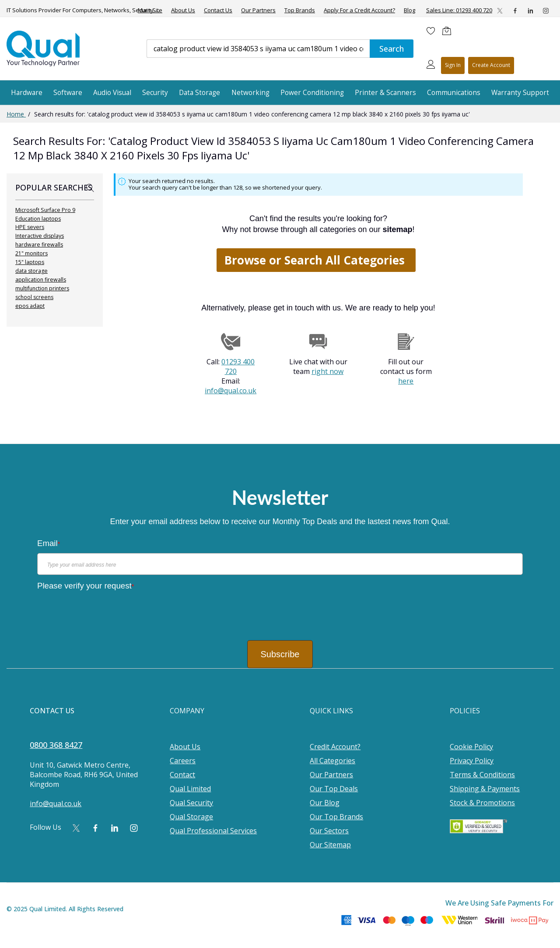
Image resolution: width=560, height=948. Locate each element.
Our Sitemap (330, 845)
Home (16, 114)
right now (327, 371)
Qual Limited (190, 789)
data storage (31, 271)
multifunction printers (42, 288)
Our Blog (325, 803)
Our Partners (258, 10)
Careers (183, 761)
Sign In (453, 65)
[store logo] (44, 49)
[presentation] (104, 612)
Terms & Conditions (482, 775)
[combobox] (258, 49)
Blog (409, 10)
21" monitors (31, 253)
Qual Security (191, 803)
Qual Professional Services (213, 831)
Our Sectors (329, 831)
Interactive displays (40, 236)
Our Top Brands (336, 817)
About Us (183, 10)
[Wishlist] (431, 31)
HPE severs (30, 227)
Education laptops (38, 219)
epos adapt (30, 306)
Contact (182, 775)
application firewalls (41, 280)
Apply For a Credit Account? (359, 10)
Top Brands (300, 10)
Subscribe (280, 654)
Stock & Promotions (482, 803)
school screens (34, 297)
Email (49, 543)
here (406, 381)
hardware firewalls (39, 245)
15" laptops (30, 262)
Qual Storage (191, 817)
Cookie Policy (471, 747)
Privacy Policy (472, 761)
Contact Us (218, 10)
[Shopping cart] (449, 31)
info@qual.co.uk (231, 391)
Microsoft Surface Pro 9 (45, 210)
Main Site (150, 10)
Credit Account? (335, 747)
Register (491, 65)
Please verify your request (86, 586)
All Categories (332, 761)
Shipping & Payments (485, 789)
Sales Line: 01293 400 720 (459, 10)
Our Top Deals (334, 789)
